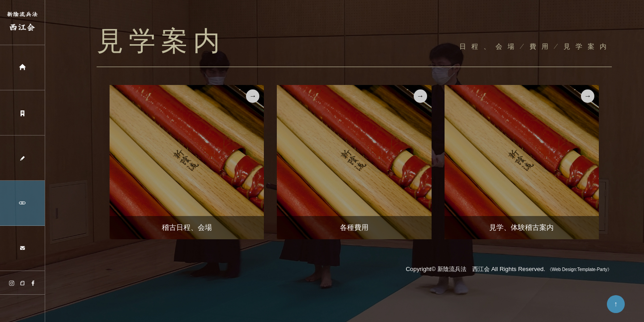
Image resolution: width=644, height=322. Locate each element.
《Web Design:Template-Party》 (580, 269)
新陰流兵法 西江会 (464, 269)
